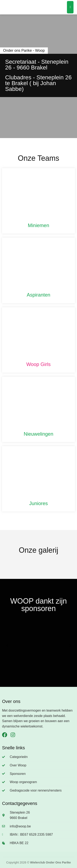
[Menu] (70, 7)
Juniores (38, 503)
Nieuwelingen (38, 434)
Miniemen (38, 225)
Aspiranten (38, 295)
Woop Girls (38, 364)
